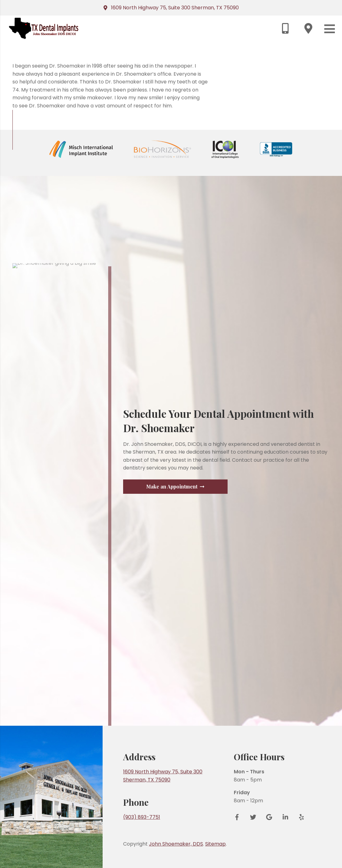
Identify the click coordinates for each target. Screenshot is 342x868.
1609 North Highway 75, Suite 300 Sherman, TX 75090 (175, 8)
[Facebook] (239, 817)
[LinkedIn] (285, 817)
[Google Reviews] (269, 817)
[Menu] (330, 29)
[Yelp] (299, 817)
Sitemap (215, 844)
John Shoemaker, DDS (176, 844)
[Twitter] (253, 817)
